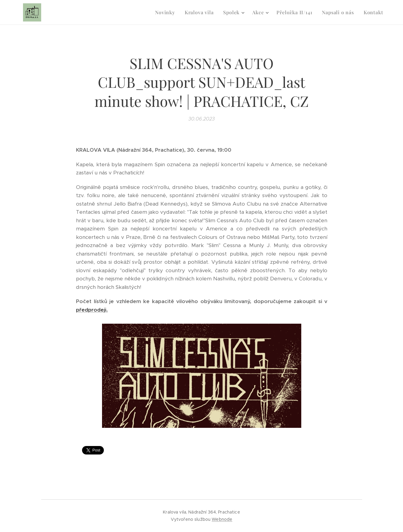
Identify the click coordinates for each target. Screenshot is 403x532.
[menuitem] (167, 12)
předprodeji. (92, 310)
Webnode (222, 519)
